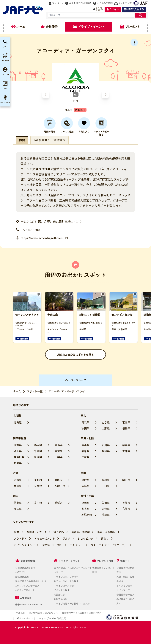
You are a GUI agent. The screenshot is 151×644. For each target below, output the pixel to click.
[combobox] (91, 15)
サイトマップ (123, 590)
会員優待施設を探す (25, 568)
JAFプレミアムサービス (27, 586)
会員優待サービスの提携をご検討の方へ (125, 599)
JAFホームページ (24, 618)
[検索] (140, 15)
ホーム (17, 391)
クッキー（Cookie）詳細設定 (51, 618)
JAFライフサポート (25, 590)
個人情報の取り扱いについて (43, 613)
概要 (22, 140)
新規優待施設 (22, 577)
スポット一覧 (35, 391)
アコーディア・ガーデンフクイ (67, 391)
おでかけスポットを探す (66, 581)
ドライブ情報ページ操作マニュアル (72, 604)
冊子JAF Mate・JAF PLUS (29, 605)
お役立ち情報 (61, 599)
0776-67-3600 (28, 230)
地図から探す (61, 595)
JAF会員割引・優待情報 (49, 140)
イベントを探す (62, 590)
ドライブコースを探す (65, 586)
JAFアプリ (21, 572)
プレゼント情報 (105, 561)
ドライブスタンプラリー (66, 577)
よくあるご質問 (124, 586)
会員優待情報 (28, 561)
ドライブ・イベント (69, 561)
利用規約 (21, 613)
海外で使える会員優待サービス (31, 581)
